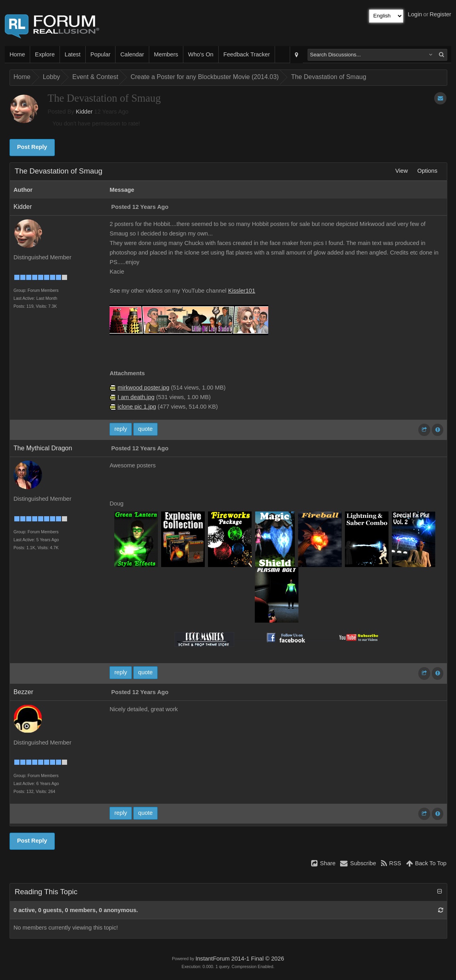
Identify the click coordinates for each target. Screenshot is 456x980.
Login (415, 14)
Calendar (132, 54)
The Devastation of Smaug (328, 77)
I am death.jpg (136, 397)
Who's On (201, 54)
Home (17, 54)
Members (166, 54)
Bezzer (23, 692)
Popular (101, 54)
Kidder (84, 112)
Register (440, 14)
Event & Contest (95, 77)
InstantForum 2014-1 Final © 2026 (240, 959)
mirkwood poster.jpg (143, 388)
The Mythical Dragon (43, 448)
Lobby (52, 77)
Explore (45, 54)
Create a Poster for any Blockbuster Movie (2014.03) (205, 77)
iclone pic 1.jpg (137, 407)
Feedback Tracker (247, 54)
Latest (73, 54)
